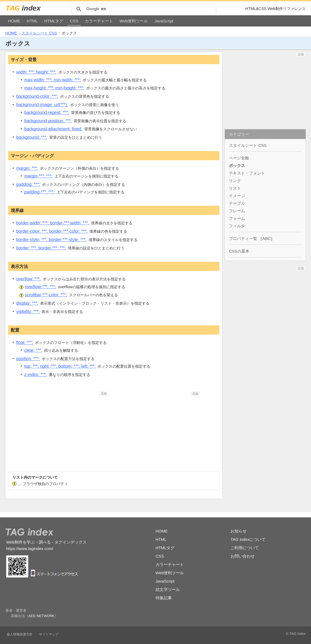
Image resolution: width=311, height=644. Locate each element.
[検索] (150, 9)
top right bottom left (60, 366)
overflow (29, 279)
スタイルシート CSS (39, 33)
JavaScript (164, 21)
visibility (28, 311)
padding (28, 184)
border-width (53, 223)
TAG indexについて (248, 539)
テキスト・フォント (247, 173)
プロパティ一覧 (243, 239)
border (41, 248)
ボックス (237, 166)
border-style (51, 240)
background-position (48, 121)
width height (36, 72)
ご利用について (245, 548)
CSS (74, 21)
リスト (235, 188)
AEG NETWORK (41, 616)
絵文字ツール (168, 589)
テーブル (237, 203)
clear (33, 350)
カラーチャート (99, 21)
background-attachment (53, 129)
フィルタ (237, 226)
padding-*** (39, 192)
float (25, 342)
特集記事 (164, 598)
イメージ (237, 196)
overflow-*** (40, 287)
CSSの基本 (239, 251)
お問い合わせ (243, 556)
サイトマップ (49, 634)
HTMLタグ (54, 21)
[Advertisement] (68, 429)
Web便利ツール (134, 21)
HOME (14, 21)
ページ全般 (239, 158)
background (32, 137)
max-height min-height (54, 88)
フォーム (237, 218)
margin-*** (38, 176)
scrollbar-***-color (46, 295)
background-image (42, 105)
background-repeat (47, 112)
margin (27, 168)
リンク (235, 181)
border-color (52, 231)
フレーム (237, 211)
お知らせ (239, 531)
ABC (266, 239)
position (28, 359)
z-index (36, 375)
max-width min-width (53, 80)
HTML (32, 21)
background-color (37, 96)
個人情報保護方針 (20, 634)
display (27, 303)
